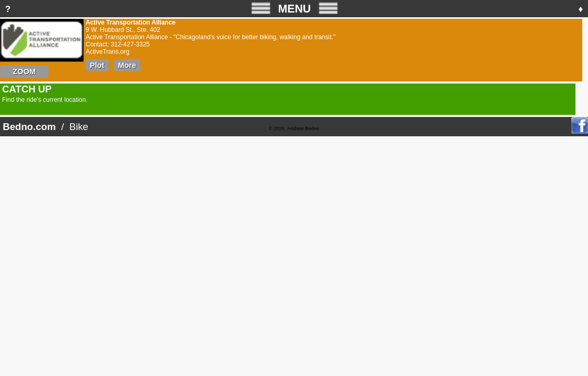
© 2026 (277, 128)
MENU (295, 8)
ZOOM (24, 72)
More (127, 65)
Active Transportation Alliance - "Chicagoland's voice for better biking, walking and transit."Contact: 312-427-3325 (210, 45)
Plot (97, 65)
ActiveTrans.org (108, 52)
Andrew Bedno (303, 128)
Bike (79, 127)
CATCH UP (27, 89)
